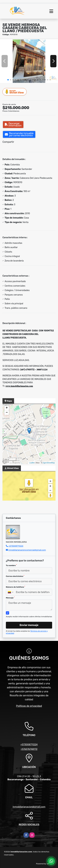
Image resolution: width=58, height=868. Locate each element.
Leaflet (32, 463)
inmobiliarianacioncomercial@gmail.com (27, 550)
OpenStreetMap (49, 463)
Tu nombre (11, 565)
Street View (15, 92)
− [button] (7, 413)
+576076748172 (29, 749)
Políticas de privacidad (29, 706)
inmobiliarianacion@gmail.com (29, 807)
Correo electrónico (15, 576)
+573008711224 (16, 546)
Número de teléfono (15, 587)
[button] (8, 80)
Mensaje (10, 598)
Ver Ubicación (28, 489)
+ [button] (7, 408)
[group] (29, 61)
